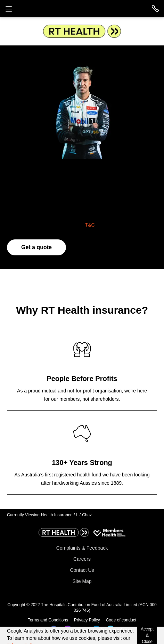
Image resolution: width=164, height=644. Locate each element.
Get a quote (36, 247)
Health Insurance (58, 515)
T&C (90, 225)
